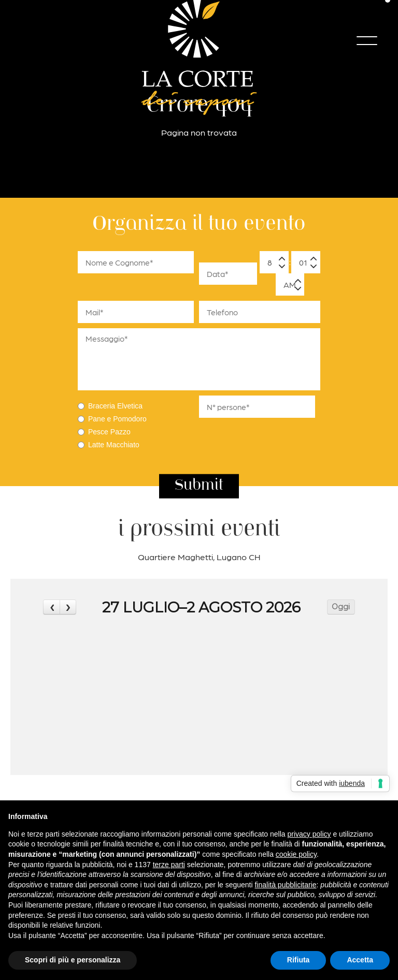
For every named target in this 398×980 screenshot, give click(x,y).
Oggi (341, 607)
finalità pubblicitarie (285, 885)
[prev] (51, 607)
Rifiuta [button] (298, 960)
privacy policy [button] (309, 834)
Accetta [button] (360, 960)
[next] (68, 607)
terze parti (169, 865)
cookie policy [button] (296, 854)
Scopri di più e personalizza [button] (73, 960)
